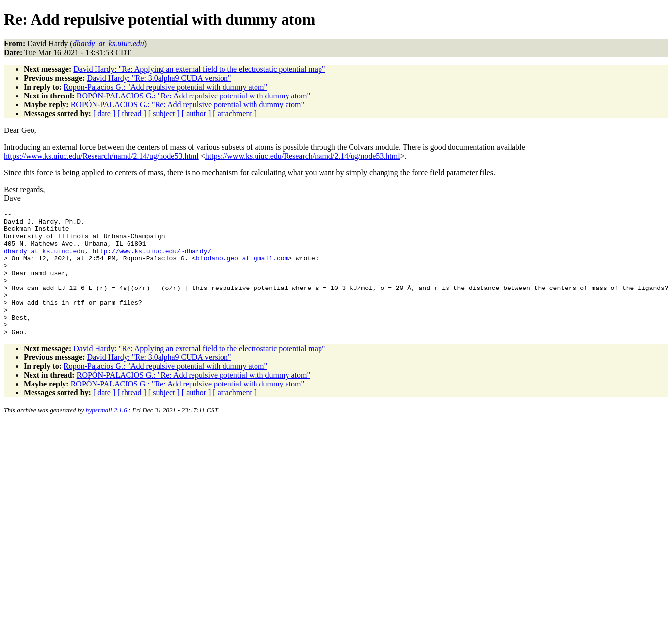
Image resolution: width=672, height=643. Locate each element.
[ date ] (104, 113)
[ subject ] (164, 113)
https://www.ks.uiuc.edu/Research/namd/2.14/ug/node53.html (101, 156)
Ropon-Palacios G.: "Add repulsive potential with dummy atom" (165, 87)
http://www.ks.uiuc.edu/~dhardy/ (152, 259)
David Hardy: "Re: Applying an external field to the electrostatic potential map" (199, 69)
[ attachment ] (235, 113)
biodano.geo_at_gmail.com (242, 268)
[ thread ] (132, 113)
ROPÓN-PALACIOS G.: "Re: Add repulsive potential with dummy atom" (193, 96)
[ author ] (196, 113)
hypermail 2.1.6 (106, 435)
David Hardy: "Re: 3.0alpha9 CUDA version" (159, 78)
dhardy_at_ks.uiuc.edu (44, 259)
